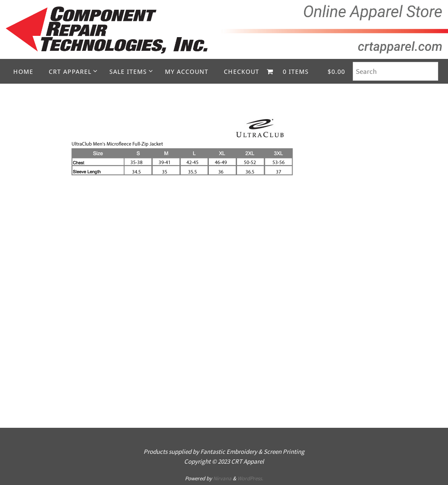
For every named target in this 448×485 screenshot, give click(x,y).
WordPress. (250, 478)
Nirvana (222, 478)
